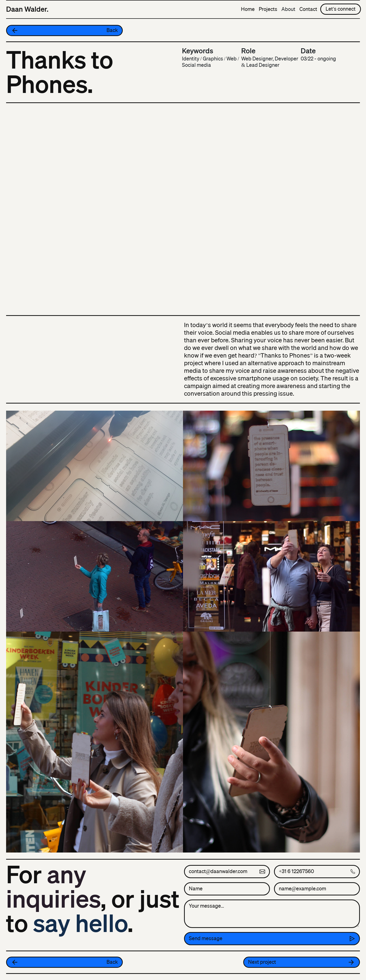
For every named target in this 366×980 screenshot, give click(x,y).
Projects (268, 9)
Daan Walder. (27, 9)
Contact (308, 9)
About (288, 9)
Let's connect (341, 9)
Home (248, 9)
